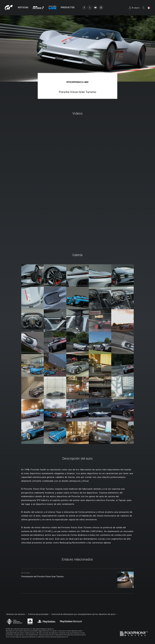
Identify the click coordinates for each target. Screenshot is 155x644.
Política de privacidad (41, 614)
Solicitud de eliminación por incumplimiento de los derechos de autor (89, 614)
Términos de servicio (17, 614)
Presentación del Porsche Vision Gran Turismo (47, 577)
